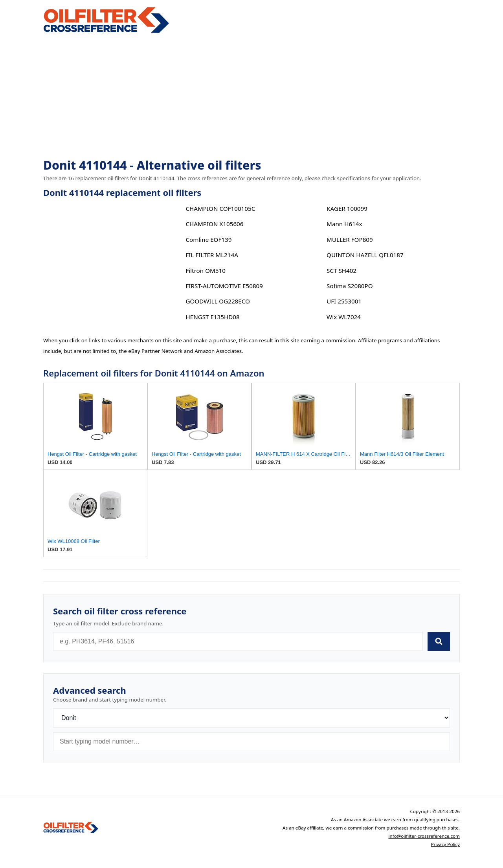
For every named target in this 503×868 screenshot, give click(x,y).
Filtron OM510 (205, 270)
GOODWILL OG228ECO (218, 301)
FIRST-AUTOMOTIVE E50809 (224, 286)
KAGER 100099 (347, 208)
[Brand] (251, 718)
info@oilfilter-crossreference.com (424, 836)
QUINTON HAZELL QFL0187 (365, 255)
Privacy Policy (445, 844)
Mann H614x (344, 224)
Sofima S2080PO (350, 286)
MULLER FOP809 (350, 239)
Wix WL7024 (344, 317)
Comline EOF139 (208, 239)
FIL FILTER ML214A (212, 255)
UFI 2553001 (344, 301)
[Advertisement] (251, 97)
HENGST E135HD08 (212, 317)
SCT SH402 (341, 270)
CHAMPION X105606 (214, 224)
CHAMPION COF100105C (220, 208)
